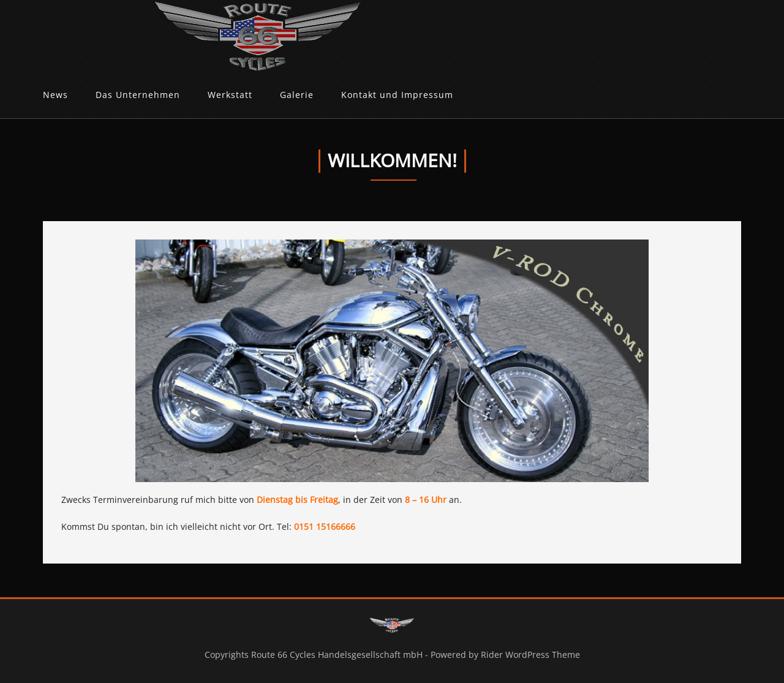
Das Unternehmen (138, 95)
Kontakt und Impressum (397, 95)
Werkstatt (230, 95)
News (55, 95)
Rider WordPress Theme (530, 655)
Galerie (297, 95)
